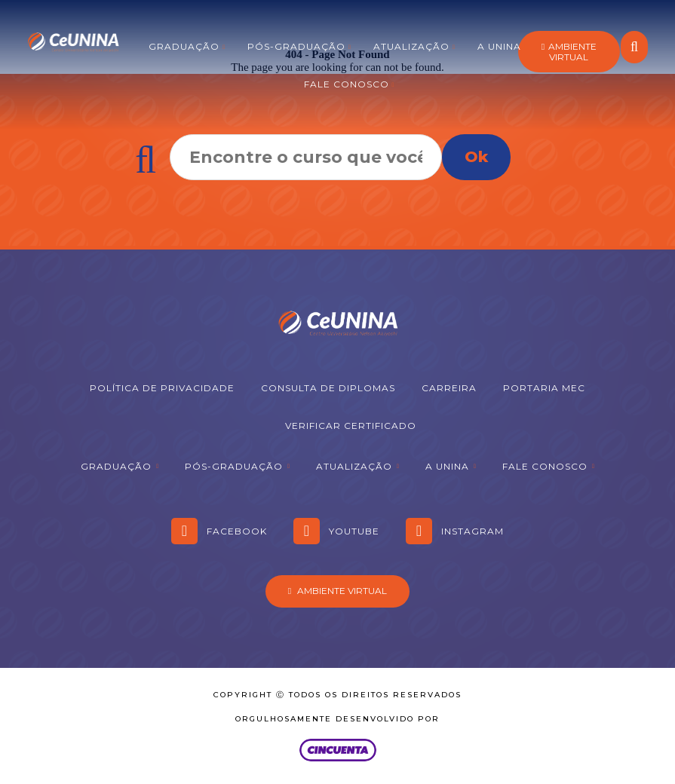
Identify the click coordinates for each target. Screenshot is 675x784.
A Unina (499, 46)
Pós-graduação (296, 46)
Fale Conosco (347, 84)
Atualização (411, 46)
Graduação (184, 46)
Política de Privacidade (162, 388)
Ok (476, 157)
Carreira (449, 388)
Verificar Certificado (351, 426)
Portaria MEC (544, 388)
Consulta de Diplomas (328, 388)
